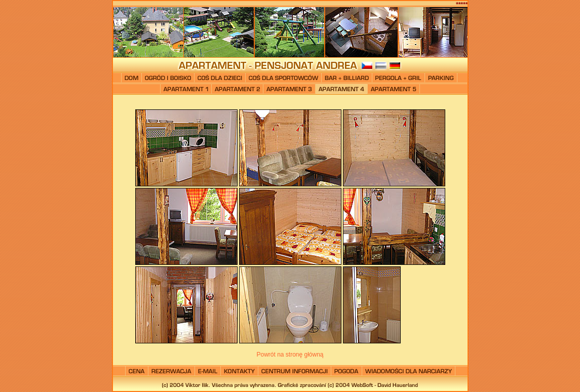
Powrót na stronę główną (290, 355)
